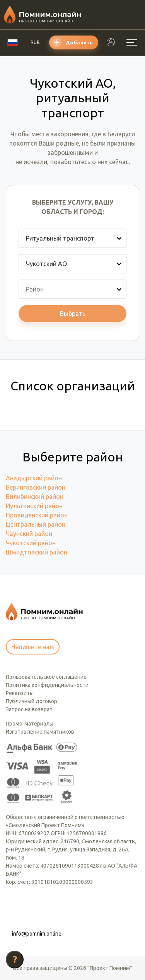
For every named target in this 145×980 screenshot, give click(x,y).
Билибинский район (35, 497)
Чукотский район (31, 543)
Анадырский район (34, 478)
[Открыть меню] (132, 42)
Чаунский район (29, 534)
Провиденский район (37, 515)
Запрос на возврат (29, 709)
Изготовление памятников (40, 732)
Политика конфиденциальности (47, 685)
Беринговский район (36, 487)
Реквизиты (20, 693)
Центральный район (36, 524)
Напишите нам (33, 647)
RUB (35, 42)
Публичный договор (32, 701)
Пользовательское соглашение (46, 677)
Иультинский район (34, 506)
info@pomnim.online (37, 934)
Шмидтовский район (37, 552)
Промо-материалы (30, 724)
